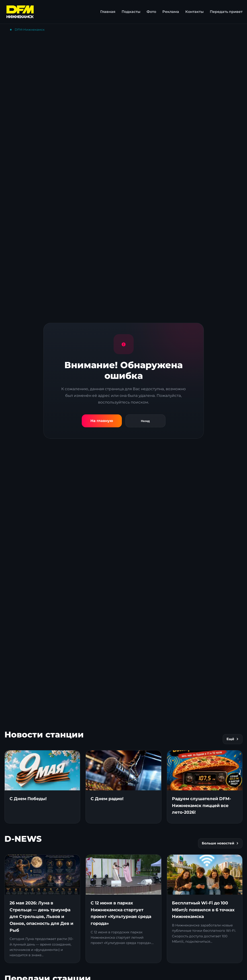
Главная (108, 12)
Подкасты (131, 12)
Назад (145, 421)
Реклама (171, 12)
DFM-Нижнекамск (30, 30)
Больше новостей (220, 843)
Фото (151, 12)
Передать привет (226, 12)
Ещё (233, 739)
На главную (102, 421)
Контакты (194, 12)
